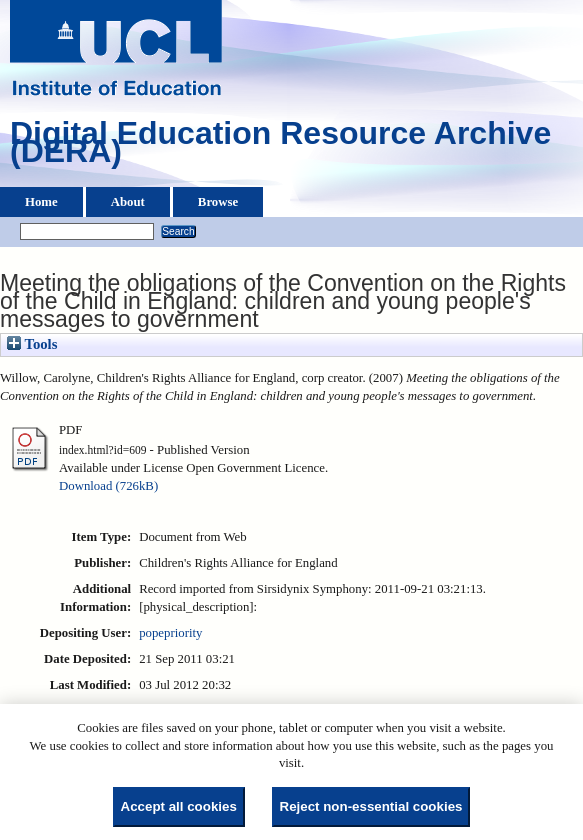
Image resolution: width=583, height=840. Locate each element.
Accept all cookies (179, 806)
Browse (218, 202)
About (128, 202)
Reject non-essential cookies (371, 806)
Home (41, 202)
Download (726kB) (108, 486)
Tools (32, 344)
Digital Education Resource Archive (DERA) (280, 147)
